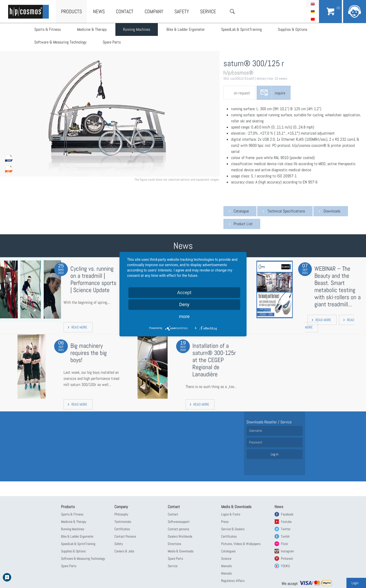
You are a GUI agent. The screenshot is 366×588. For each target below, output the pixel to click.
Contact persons (178, 529)
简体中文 (313, 19)
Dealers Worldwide (180, 536)
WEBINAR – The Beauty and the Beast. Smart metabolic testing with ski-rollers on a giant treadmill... (338, 286)
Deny (184, 304)
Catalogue (241, 211)
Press (225, 522)
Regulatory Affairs (233, 581)
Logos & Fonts (231, 514)
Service (208, 11)
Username (256, 431)
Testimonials (123, 522)
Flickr (285, 544)
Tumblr (285, 536)
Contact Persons (125, 536)
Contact (125, 11)
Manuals (226, 566)
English (313, 4)
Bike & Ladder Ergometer (186, 29)
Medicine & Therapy (92, 29)
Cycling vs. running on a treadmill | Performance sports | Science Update (93, 279)
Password (255, 442)
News (99, 11)
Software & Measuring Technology (60, 42)
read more (79, 327)
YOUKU (285, 566)
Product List (243, 224)
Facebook (287, 514)
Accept (184, 292)
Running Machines (137, 29)
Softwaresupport (179, 522)
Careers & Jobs (124, 551)
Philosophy (121, 514)
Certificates (122, 529)
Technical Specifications (286, 211)
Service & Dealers (233, 529)
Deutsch (313, 11)
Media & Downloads (181, 551)
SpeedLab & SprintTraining (241, 29)
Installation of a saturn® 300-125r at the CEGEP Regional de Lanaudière (214, 360)
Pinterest (287, 558)
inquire (280, 93)
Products (71, 11)
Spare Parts (112, 42)
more (184, 316)
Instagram (287, 551)
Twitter (286, 529)
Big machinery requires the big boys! (89, 353)
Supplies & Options (293, 29)
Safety (182, 11)
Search (232, 11)
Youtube (286, 522)
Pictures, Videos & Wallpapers (241, 544)
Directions (174, 544)
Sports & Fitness (48, 29)
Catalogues (228, 551)
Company (154, 11)
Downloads (332, 211)
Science (226, 558)
